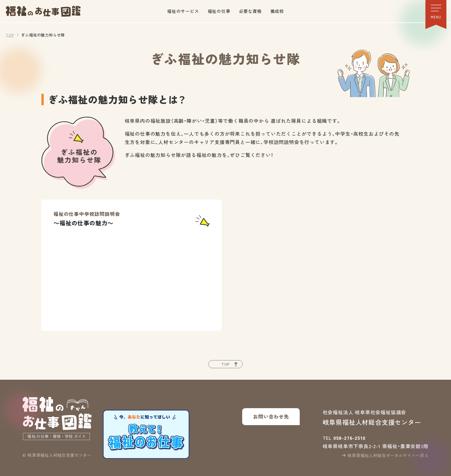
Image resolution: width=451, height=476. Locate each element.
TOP (10, 35)
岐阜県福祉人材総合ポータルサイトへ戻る (385, 455)
